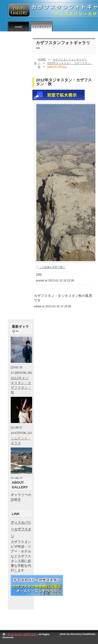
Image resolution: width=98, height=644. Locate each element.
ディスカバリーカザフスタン (21, 529)
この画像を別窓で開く (52, 267)
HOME (19, 27)
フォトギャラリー (42, 27)
